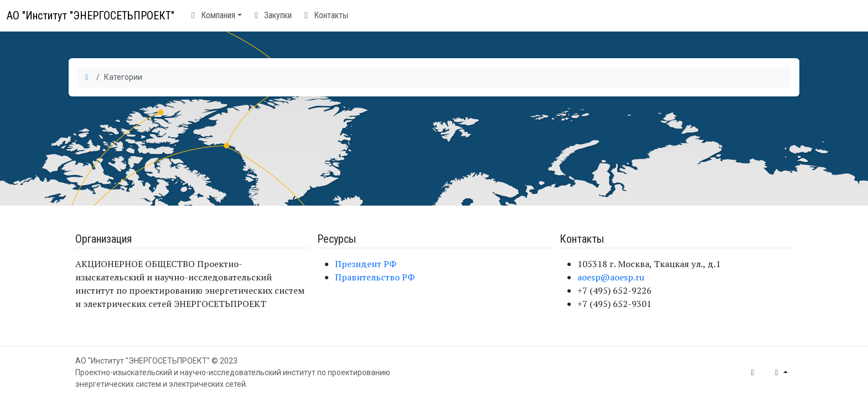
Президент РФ (366, 264)
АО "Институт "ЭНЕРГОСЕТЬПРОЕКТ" (91, 16)
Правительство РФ (375, 277)
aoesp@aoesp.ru (611, 277)
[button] (215, 16)
